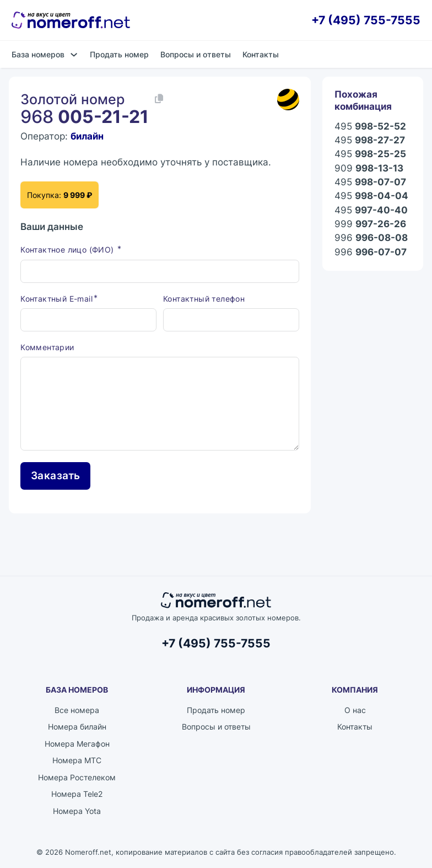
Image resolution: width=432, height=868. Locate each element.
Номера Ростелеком (77, 777)
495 (370, 127)
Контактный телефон (204, 299)
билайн (87, 136)
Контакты (261, 54)
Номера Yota (77, 811)
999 (370, 224)
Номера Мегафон (77, 744)
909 (369, 168)
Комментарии (47, 347)
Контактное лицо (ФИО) (68, 250)
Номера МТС (77, 760)
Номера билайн (77, 727)
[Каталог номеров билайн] (288, 100)
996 (371, 238)
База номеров (38, 54)
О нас (355, 710)
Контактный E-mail (56, 299)
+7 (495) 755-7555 (366, 20)
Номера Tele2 (77, 794)
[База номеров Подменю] (74, 55)
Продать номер (119, 54)
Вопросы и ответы (196, 54)
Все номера (77, 710)
